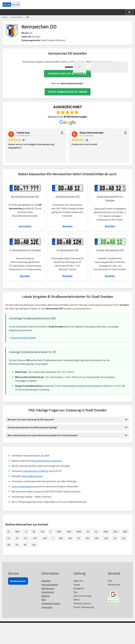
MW (17, 553)
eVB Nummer (48, 610)
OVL (34, 566)
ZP (17, 559)
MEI (61, 559)
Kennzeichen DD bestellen (67, 88)
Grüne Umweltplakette (23, 507)
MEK (59, 553)
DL (9, 559)
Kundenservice (18, 602)
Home (5, 17)
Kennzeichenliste (50, 606)
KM (70, 559)
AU (9, 566)
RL (96, 553)
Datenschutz (48, 613)
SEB (97, 559)
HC (88, 553)
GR (115, 559)
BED (125, 553)
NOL (116, 553)
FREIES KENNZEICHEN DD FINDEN (68, 106)
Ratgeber (46, 602)
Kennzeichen (17, 17)
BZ (25, 566)
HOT (35, 559)
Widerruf (46, 617)
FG (17, 566)
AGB (44, 621)
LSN (106, 559)
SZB (45, 559)
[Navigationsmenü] (129, 12)
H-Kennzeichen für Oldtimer (36, 492)
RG (124, 559)
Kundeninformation (51, 625)
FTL (26, 559)
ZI (26, 553)
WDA (79, 553)
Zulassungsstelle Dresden (23, 357)
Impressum (47, 628)
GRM (106, 553)
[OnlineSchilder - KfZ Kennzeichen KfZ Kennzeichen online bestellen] (11, 5)
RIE (87, 559)
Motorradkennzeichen (33, 497)
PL (9, 553)
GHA (69, 553)
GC (79, 559)
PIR (42, 553)
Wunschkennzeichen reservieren (47, 481)
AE (34, 553)
